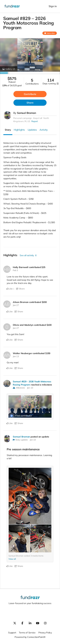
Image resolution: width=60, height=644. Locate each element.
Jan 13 (16, 356)
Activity (44, 130)
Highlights (19, 130)
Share (30, 103)
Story (8, 130)
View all (12, 559)
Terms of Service (27, 633)
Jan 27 (16, 305)
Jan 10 (30, 388)
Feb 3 (15, 270)
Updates (32, 130)
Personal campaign (23, 118)
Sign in (53, 6)
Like (10, 289)
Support (12, 633)
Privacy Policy (45, 633)
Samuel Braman (26, 113)
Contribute (30, 94)
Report (35, 121)
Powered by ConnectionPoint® (30, 637)
